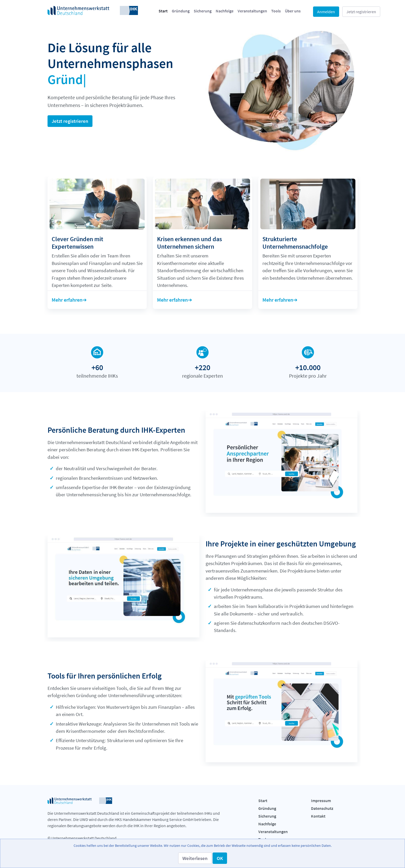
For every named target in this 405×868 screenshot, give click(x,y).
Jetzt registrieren (361, 12)
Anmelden (326, 12)
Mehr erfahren (67, 300)
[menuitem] (163, 11)
